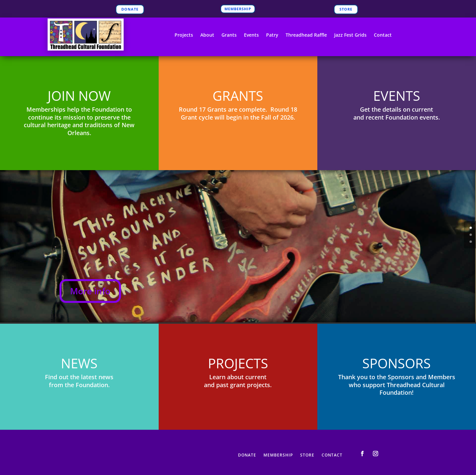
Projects (184, 35)
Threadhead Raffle (306, 35)
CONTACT (332, 455)
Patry (272, 35)
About (207, 35)
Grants (229, 35)
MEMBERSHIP (238, 9)
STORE (346, 9)
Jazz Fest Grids (350, 35)
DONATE (130, 9)
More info (90, 291)
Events (251, 35)
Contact (383, 35)
